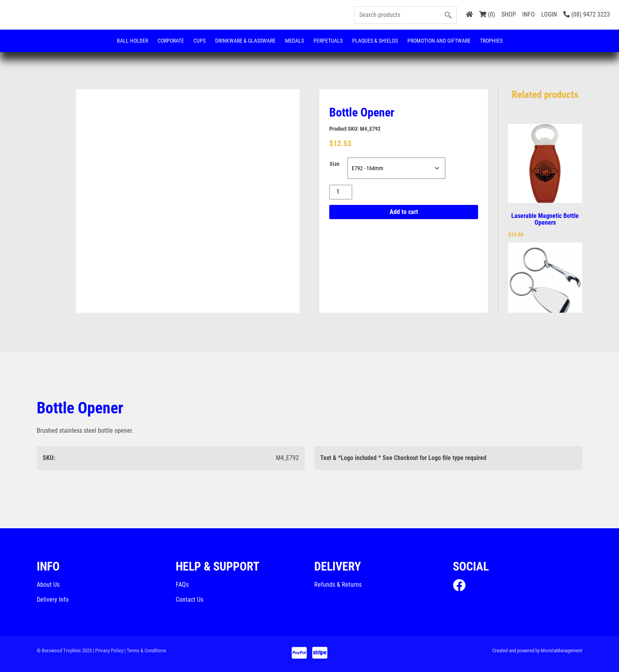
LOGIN (549, 14)
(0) (487, 14)
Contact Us (189, 600)
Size (335, 164)
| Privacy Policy (108, 650)
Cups (200, 41)
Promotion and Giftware (439, 41)
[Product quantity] (341, 192)
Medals (294, 41)
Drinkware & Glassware (245, 41)
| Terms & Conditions (145, 650)
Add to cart (404, 212)
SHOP (509, 14)
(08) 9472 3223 (587, 14)
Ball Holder (132, 41)
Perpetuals (328, 41)
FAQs (182, 585)
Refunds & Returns (338, 585)
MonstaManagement (562, 650)
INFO (529, 14)
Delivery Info (53, 600)
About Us (48, 585)
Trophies (491, 41)
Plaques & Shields (375, 41)
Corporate (171, 41)
